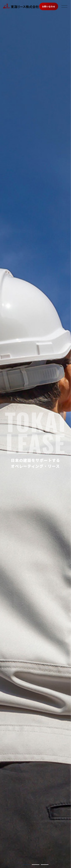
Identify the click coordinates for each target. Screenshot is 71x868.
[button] (27, 865)
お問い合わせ (49, 6)
